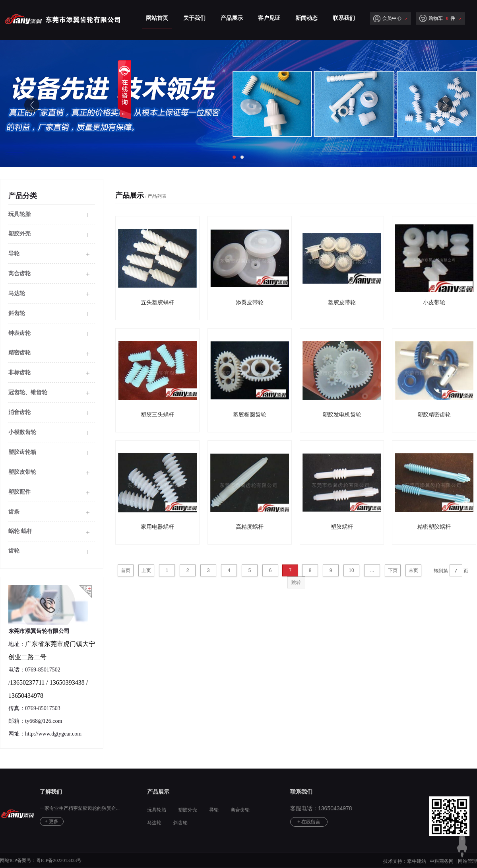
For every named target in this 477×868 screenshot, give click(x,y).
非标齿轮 (19, 373)
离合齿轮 (19, 273)
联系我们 (344, 18)
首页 (126, 570)
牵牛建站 (417, 861)
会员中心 (387, 18)
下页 (393, 570)
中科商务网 (442, 861)
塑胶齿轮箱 (22, 452)
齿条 (14, 512)
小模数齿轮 (22, 432)
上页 (146, 570)
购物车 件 (437, 18)
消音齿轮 (19, 412)
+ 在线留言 (309, 822)
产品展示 (232, 18)
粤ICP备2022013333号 (59, 860)
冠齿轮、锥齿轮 (28, 392)
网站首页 (157, 18)
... (372, 570)
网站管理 (467, 861)
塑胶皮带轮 (22, 472)
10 (351, 570)
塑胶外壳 (188, 810)
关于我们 (194, 18)
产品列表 (157, 196)
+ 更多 (52, 821)
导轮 (14, 254)
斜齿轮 (17, 313)
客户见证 (269, 18)
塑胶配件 (19, 492)
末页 (413, 570)
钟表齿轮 (19, 333)
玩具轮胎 (19, 214)
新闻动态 (306, 18)
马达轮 (17, 293)
